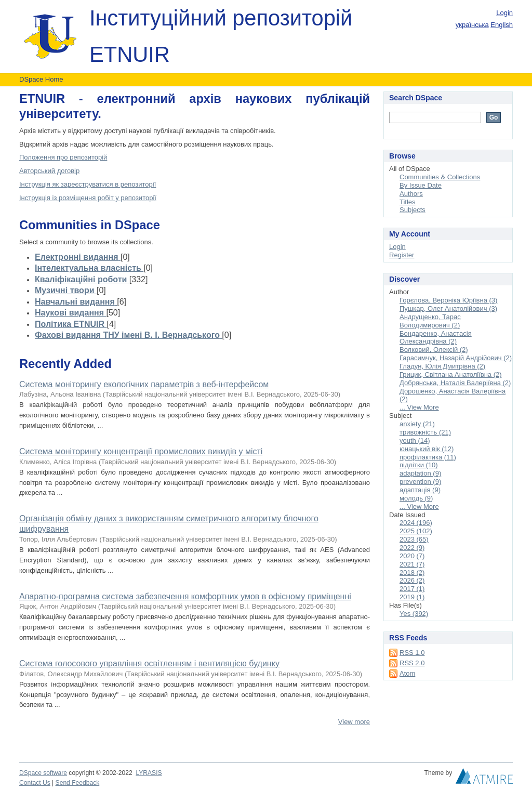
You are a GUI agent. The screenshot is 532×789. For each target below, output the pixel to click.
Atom (407, 673)
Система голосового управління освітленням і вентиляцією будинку (149, 663)
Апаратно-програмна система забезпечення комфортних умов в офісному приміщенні (185, 596)
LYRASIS (149, 773)
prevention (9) (420, 482)
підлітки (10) (419, 465)
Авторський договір (49, 171)
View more (354, 722)
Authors (411, 194)
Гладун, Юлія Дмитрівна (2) (442, 366)
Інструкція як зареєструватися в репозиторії (88, 184)
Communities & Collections (440, 177)
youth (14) (415, 440)
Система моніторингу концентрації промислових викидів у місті (141, 451)
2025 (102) (416, 531)
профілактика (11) (428, 457)
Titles (408, 202)
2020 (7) (412, 556)
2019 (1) (412, 597)
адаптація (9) (420, 490)
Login (504, 13)
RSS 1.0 (412, 653)
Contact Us (35, 783)
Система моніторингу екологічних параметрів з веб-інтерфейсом (144, 384)
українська (472, 25)
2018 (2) (412, 573)
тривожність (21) (425, 432)
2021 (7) (412, 564)
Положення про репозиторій (63, 157)
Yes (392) (414, 614)
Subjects (413, 210)
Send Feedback (78, 783)
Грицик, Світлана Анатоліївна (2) (451, 374)
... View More (419, 407)
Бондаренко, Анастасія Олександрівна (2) (436, 338)
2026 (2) (412, 580)
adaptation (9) (420, 473)
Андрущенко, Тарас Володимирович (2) (430, 321)
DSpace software (43, 773)
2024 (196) (416, 523)
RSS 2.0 (412, 663)
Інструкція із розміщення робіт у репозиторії (88, 198)
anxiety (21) (417, 424)
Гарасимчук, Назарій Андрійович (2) (456, 358)
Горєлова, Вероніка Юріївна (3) (448, 300)
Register (402, 255)
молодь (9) (416, 498)
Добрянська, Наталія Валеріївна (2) (455, 383)
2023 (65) (414, 539)
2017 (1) (412, 589)
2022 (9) (412, 548)
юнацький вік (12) (427, 449)
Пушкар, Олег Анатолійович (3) (448, 308)
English (502, 25)
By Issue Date (421, 185)
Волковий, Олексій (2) (434, 350)
